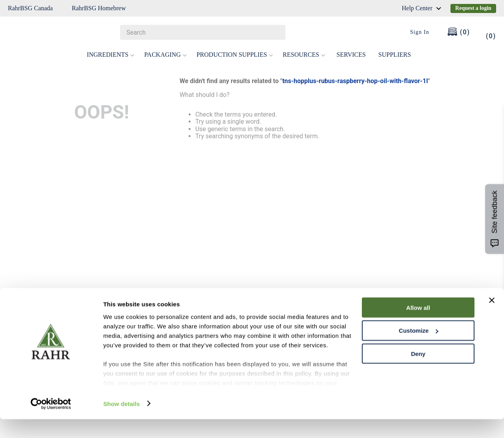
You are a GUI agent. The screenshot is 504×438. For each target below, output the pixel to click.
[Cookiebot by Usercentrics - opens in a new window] (51, 423)
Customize (419, 350)
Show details (121, 422)
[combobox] (203, 32)
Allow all (418, 326)
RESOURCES (304, 55)
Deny (418, 373)
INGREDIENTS (111, 55)
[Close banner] (492, 319)
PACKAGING (166, 55)
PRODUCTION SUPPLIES (235, 55)
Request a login (473, 8)
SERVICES (351, 55)
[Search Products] (276, 32)
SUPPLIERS (395, 55)
